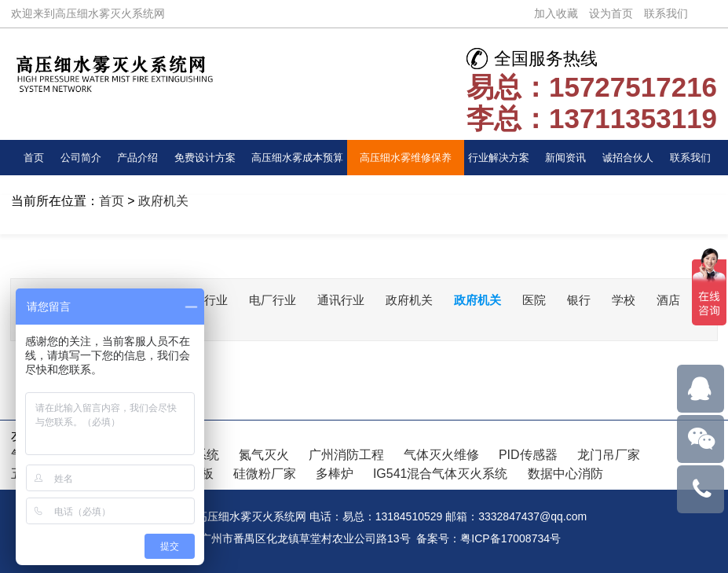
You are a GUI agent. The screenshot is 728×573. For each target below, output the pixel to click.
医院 (558, 300)
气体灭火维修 (441, 455)
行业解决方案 (499, 158)
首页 (34, 158)
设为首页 (611, 13)
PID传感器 (528, 455)
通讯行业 (356, 300)
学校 (650, 300)
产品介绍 (137, 158)
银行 (604, 300)
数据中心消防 (565, 474)
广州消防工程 (346, 455)
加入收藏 (556, 13)
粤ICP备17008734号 (510, 538)
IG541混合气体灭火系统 (441, 474)
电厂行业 (284, 300)
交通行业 (213, 300)
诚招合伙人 (628, 158)
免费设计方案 (205, 158)
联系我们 (666, 13)
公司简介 (81, 158)
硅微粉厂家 (265, 474)
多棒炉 (335, 474)
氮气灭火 (264, 455)
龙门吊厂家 (609, 455)
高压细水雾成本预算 (297, 158)
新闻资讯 (565, 158)
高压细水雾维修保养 (406, 158)
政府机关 (163, 201)
